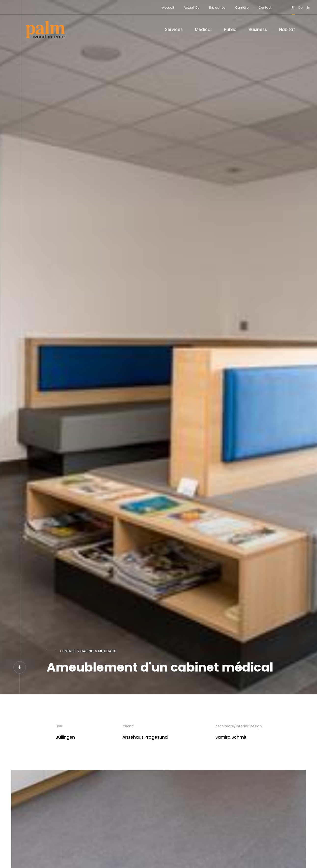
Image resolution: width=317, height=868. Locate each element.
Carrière (227, 7)
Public (230, 30)
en (293, 7)
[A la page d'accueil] (45, 30)
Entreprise (202, 7)
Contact (250, 7)
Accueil (153, 7)
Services (174, 30)
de (285, 7)
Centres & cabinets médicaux (88, 651)
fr (278, 7)
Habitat (287, 30)
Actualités (176, 7)
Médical (203, 30)
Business (258, 30)
